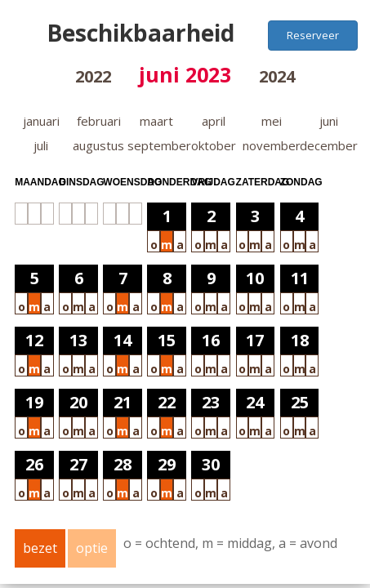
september (159, 145)
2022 (93, 76)
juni (329, 121)
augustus (98, 145)
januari (41, 121)
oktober (214, 145)
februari (99, 121)
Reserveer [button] (313, 35)
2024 (277, 76)
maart (156, 121)
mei (272, 121)
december (329, 145)
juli (41, 145)
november (272, 145)
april (214, 121)
